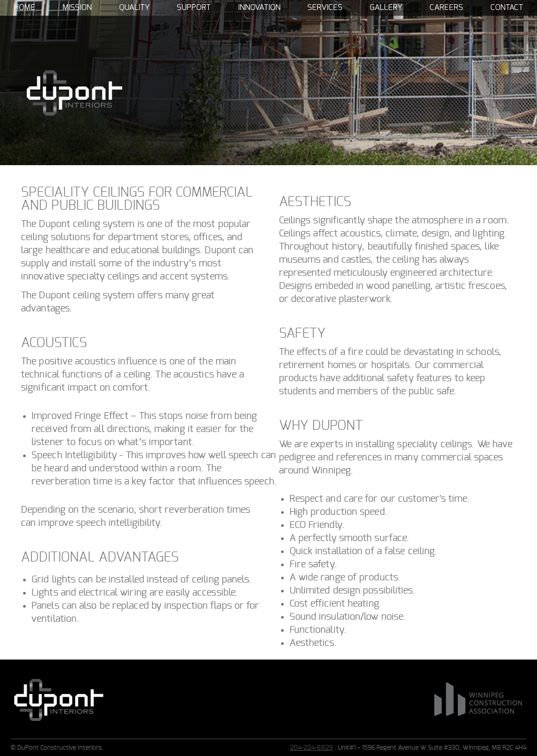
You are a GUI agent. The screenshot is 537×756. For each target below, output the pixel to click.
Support (194, 8)
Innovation (259, 8)
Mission (77, 8)
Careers (446, 8)
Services (325, 8)
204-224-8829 (311, 748)
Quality (134, 8)
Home (24, 8)
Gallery (386, 8)
